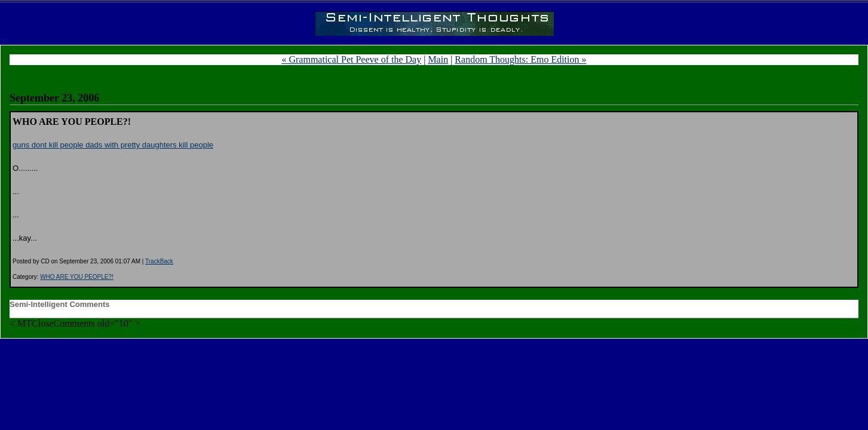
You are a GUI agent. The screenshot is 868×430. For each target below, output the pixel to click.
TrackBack (159, 261)
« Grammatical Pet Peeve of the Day (351, 59)
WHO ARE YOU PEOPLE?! (77, 277)
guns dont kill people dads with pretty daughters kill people (113, 145)
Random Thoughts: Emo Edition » (520, 59)
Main (438, 59)
